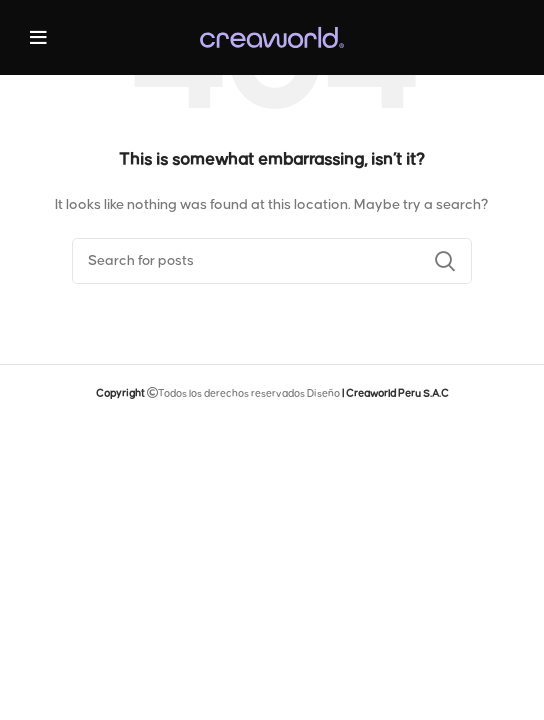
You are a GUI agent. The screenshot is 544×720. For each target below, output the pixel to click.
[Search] (272, 261)
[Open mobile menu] (38, 38)
